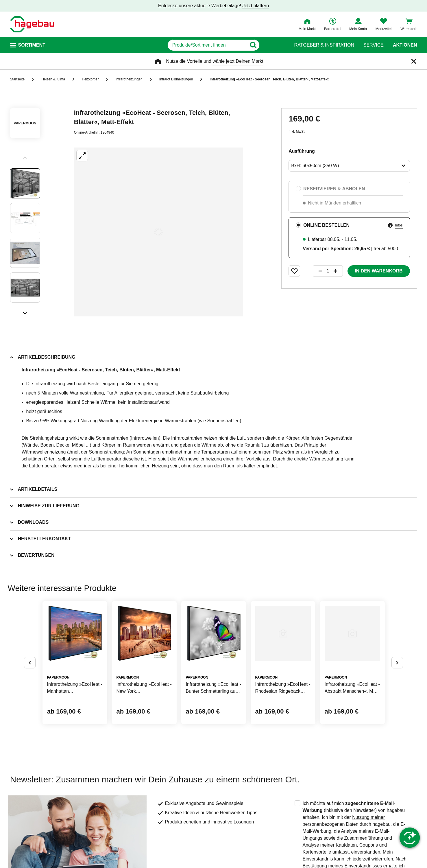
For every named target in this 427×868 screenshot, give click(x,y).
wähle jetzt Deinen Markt (238, 61)
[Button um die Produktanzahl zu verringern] (318, 271)
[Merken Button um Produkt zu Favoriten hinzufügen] (294, 271)
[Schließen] (414, 61)
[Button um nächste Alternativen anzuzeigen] (397, 663)
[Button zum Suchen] (274, 45)
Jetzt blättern (256, 6)
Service (374, 45)
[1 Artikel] (328, 271)
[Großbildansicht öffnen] (158, 232)
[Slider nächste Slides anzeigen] (25, 311)
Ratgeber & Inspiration (324, 45)
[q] (207, 45)
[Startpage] (32, 24)
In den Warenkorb (379, 271)
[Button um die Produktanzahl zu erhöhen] (338, 271)
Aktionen (405, 45)
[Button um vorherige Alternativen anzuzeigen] (30, 663)
